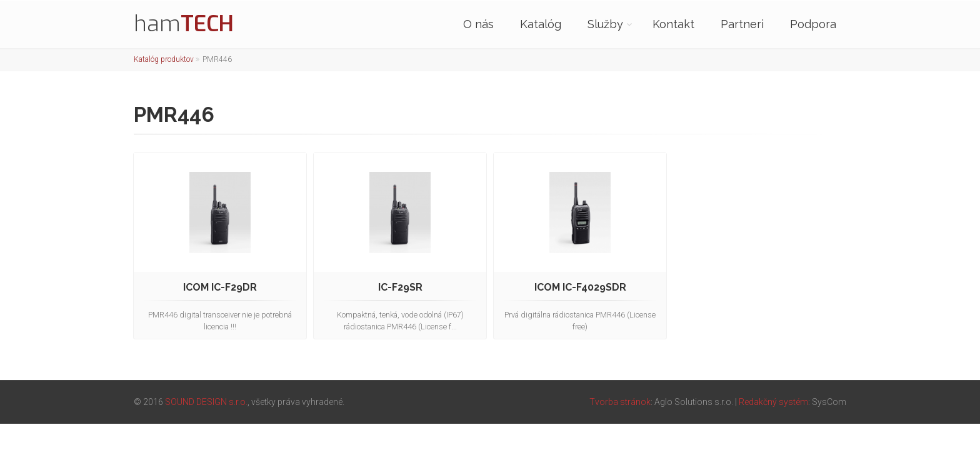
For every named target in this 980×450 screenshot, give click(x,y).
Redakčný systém (773, 402)
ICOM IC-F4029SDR (580, 287)
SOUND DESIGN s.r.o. (206, 402)
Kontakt (673, 24)
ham (184, 24)
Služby (605, 24)
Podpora (813, 24)
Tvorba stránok (620, 402)
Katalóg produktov (164, 59)
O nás (478, 24)
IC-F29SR (400, 287)
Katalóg (541, 24)
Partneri (742, 24)
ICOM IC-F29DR (220, 287)
